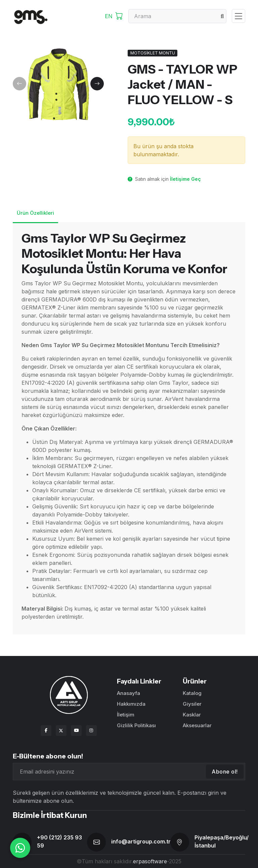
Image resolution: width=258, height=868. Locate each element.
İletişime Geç (185, 179)
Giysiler (192, 704)
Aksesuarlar (197, 725)
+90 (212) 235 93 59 (59, 841)
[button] (19, 84)
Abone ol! (225, 772)
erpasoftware (150, 861)
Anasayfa (128, 693)
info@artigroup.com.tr (141, 841)
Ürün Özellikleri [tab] (35, 213)
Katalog (192, 693)
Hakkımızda (131, 704)
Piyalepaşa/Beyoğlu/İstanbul (222, 841)
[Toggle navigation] (239, 16)
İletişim (126, 715)
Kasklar (192, 715)
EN (109, 16)
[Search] (177, 16)
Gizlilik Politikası (136, 725)
